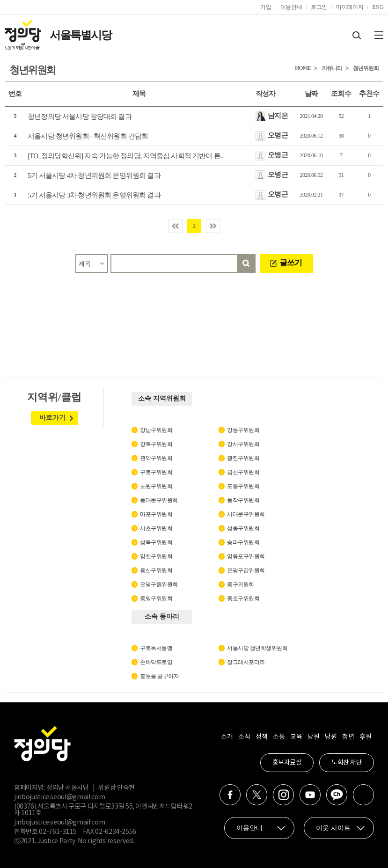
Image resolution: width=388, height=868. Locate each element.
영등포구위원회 (246, 556)
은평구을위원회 (159, 584)
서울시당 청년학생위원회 (257, 648)
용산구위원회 (156, 570)
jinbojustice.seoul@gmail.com (59, 797)
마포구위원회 (156, 514)
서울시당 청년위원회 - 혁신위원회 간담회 (88, 136)
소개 (227, 737)
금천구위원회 (243, 472)
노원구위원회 (156, 486)
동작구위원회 (243, 500)
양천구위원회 (156, 556)
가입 (266, 7)
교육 (296, 737)
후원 (365, 737)
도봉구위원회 (243, 486)
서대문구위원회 (246, 514)
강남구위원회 (156, 430)
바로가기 (52, 418)
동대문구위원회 (159, 500)
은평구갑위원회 (246, 570)
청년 (348, 737)
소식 (244, 737)
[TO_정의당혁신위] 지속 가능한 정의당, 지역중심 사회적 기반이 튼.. (125, 156)
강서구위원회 (243, 444)
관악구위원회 (156, 458)
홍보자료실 (287, 763)
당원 (313, 737)
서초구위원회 (156, 528)
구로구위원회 (156, 472)
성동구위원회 (243, 528)
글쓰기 (291, 263)
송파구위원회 (243, 542)
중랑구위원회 (156, 598)
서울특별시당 (81, 35)
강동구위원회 (243, 430)
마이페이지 (350, 7)
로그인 (319, 7)
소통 (279, 737)
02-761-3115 (58, 832)
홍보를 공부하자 (159, 676)
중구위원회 (241, 584)
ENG (378, 7)
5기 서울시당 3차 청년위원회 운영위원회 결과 (94, 195)
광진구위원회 (243, 458)
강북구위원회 (156, 444)
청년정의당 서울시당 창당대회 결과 (80, 117)
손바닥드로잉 (156, 662)
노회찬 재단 (347, 763)
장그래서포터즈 (246, 662)
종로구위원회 (243, 598)
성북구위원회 (156, 542)
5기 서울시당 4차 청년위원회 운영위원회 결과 (94, 175)
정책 (261, 737)
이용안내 (291, 7)
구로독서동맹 (156, 648)
